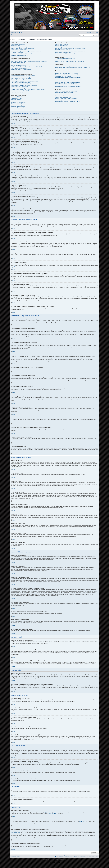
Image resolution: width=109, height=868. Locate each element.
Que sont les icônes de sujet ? (17, 108)
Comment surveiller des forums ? (63, 85)
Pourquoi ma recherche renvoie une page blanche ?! (67, 75)
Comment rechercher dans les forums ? (64, 72)
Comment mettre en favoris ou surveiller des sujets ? (67, 84)
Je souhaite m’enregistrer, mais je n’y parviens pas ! (22, 47)
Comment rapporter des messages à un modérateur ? (23, 88)
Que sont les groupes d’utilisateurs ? (63, 47)
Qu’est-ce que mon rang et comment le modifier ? (22, 70)
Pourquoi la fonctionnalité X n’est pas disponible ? (66, 99)
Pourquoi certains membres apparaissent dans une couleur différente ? (71, 51)
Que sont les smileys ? (16, 100)
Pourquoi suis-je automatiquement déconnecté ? (21, 54)
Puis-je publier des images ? (17, 101)
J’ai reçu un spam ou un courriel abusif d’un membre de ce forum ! (70, 61)
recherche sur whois (16, 833)
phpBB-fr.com (57, 861)
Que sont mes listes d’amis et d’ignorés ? (64, 66)
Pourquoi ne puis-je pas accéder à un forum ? (21, 84)
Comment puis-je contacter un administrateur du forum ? (68, 101)
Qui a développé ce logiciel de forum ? (64, 97)
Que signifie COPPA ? (16, 46)
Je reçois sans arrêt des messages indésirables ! (66, 60)
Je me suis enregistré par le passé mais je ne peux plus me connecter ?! (27, 51)
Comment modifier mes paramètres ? (19, 60)
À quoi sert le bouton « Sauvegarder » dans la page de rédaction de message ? (28, 89)
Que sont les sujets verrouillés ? (18, 106)
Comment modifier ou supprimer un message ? (21, 77)
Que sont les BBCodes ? (16, 97)
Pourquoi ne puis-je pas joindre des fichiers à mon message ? (24, 85)
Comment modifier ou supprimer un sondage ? (21, 83)
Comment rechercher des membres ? (63, 76)
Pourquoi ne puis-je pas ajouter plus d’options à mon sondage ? (25, 81)
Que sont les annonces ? (16, 104)
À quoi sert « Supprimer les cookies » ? (19, 55)
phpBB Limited (49, 812)
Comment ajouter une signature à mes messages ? (22, 78)
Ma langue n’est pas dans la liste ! (18, 65)
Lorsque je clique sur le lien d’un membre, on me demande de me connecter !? (30, 71)
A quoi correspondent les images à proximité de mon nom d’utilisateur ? (26, 67)
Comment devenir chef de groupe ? (63, 50)
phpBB (14, 267)
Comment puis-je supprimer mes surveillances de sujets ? (68, 86)
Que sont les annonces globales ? (18, 102)
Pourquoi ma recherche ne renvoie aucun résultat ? (66, 73)
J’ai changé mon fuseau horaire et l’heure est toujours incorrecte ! (25, 64)
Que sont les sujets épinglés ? (17, 105)
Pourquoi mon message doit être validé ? (20, 91)
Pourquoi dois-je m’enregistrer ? (18, 44)
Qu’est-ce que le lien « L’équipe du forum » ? (65, 54)
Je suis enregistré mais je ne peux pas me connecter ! (23, 48)
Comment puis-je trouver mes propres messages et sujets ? (68, 78)
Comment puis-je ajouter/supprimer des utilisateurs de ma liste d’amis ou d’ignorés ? (74, 67)
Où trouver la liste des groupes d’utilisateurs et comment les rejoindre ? (71, 48)
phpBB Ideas (82, 822)
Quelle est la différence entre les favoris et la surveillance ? (68, 82)
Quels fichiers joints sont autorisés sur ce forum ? (66, 91)
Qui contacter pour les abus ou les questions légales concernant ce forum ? (72, 100)
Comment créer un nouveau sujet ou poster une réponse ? (24, 76)
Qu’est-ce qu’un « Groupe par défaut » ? (64, 52)
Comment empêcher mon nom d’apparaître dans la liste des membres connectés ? (29, 61)
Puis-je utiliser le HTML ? (16, 98)
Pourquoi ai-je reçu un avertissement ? (19, 87)
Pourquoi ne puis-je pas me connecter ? (20, 50)
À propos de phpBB (52, 814)
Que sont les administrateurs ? (62, 44)
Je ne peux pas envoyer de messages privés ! (65, 59)
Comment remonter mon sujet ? (18, 92)
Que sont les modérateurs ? (61, 46)
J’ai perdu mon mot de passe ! (17, 52)
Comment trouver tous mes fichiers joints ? (65, 93)
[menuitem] (20, 32)
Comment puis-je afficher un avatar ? (19, 68)
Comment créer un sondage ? (17, 80)
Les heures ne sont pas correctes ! (18, 63)
